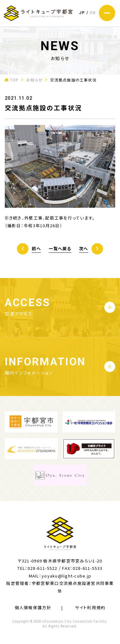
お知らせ (34, 80)
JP (82, 13)
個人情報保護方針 (33, 607)
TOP (14, 80)
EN (93, 13)
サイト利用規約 (90, 607)
